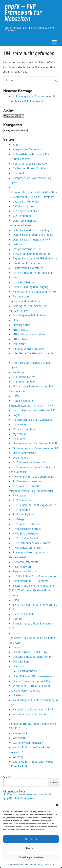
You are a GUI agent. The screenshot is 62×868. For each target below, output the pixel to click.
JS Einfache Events (24, 377)
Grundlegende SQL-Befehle (29, 315)
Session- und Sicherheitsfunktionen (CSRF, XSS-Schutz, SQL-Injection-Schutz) (32, 590)
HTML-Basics (21, 330)
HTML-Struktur (22, 339)
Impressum (49, 864)
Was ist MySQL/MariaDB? (28, 743)
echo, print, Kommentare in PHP (32, 254)
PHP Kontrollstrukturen (27, 481)
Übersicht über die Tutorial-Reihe (33, 681)
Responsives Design (25, 571)
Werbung (18, 757)
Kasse (16, 396)
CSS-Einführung (22, 216)
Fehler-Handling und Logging (31, 287)
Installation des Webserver (29, 349)
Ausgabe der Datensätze (27, 149)
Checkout (19, 173)
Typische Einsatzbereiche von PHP (34, 657)
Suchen (8, 777)
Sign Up (18, 619)
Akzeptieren (31, 839)
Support (18, 647)
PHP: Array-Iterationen (26, 524)
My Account (20, 434)
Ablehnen (31, 848)
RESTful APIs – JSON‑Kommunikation (35, 576)
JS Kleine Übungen (24, 382)
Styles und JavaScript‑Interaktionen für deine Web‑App (32, 638)
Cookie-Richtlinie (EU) (26, 202)
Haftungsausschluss (30, 671)
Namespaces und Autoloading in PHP (35, 443)
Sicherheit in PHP (24, 614)
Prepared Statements (26, 562)
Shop (16, 600)
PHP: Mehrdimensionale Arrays (31, 543)
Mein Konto (20, 424)
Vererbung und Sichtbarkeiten (31, 714)
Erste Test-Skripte (23, 282)
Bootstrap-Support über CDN (30, 164)
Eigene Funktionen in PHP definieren (35, 258)
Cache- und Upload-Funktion (30, 168)
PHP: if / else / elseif (25, 538)
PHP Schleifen (21, 510)
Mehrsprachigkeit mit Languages (33, 420)
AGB (15, 145)
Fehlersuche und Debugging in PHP (34, 292)
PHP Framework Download (29, 462)
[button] (57, 805)
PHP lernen (20, 496)
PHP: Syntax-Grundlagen (28, 548)
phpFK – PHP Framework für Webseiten (23, 13)
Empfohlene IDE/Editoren (28, 268)
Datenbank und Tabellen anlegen (32, 230)
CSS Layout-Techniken (26, 211)
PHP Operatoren (23, 500)
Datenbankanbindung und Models (33, 235)
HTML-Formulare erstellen (29, 334)
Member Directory (24, 429)
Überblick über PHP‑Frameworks (33, 676)
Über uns (18, 666)
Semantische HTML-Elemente (31, 581)
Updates (18, 695)
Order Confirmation (24, 453)
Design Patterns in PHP (27, 249)
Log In (17, 415)
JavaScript (19, 372)
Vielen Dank (20, 733)
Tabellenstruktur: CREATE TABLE (32, 652)
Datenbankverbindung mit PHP (31, 240)
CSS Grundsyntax (23, 206)
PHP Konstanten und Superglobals (33, 477)
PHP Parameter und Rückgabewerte (34, 505)
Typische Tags (21, 661)
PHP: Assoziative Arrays (27, 529)
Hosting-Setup (21, 325)
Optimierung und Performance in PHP (36, 448)
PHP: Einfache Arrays (25, 534)
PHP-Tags (18, 519)
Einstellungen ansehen (31, 857)
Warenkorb (19, 738)
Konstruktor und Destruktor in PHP (34, 410)
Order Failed (21, 458)
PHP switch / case (24, 514)
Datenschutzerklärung (34, 864)
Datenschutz (20, 244)
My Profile (19, 439)
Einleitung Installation (26, 263)
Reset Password (22, 567)
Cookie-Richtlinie (16, 864)
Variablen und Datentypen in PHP (33, 709)
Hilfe (16, 320)
